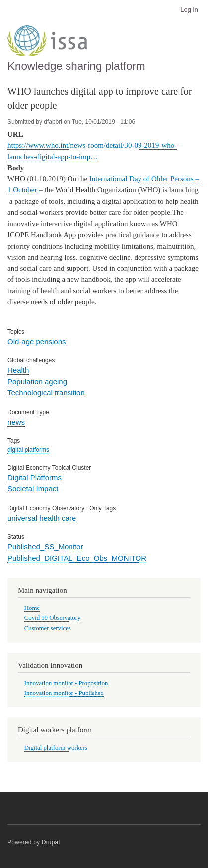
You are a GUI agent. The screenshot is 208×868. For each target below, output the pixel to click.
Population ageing (37, 382)
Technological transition (46, 392)
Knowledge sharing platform (76, 66)
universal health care (42, 518)
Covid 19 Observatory (53, 618)
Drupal (51, 842)
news (16, 422)
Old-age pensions (36, 341)
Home (32, 608)
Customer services (48, 628)
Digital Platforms (35, 477)
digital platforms (28, 450)
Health (18, 370)
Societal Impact (33, 488)
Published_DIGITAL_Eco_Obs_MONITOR (77, 558)
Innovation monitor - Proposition (66, 683)
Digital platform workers (56, 748)
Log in (189, 10)
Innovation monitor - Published (64, 693)
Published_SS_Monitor (45, 547)
